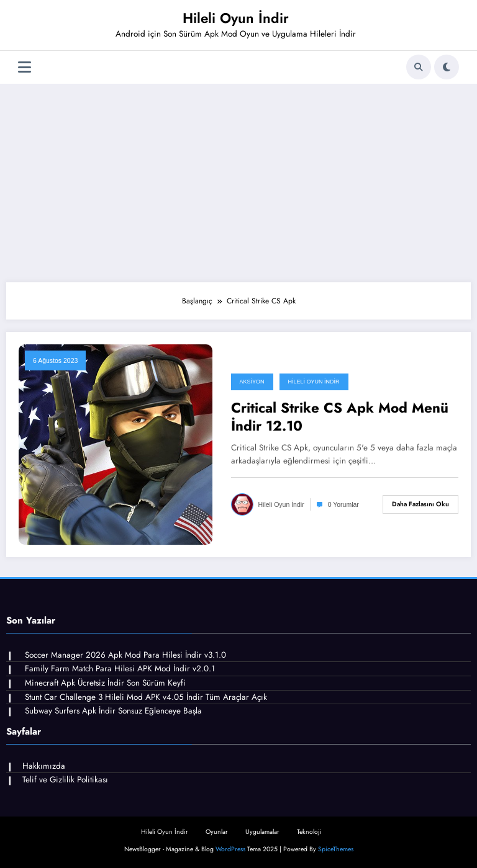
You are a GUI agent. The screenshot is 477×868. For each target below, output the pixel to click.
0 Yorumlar (343, 504)
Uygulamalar (262, 832)
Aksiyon (252, 382)
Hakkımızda (44, 766)
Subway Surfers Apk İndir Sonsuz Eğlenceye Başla (113, 711)
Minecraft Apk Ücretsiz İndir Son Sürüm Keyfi (105, 683)
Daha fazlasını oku (420, 504)
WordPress (230, 849)
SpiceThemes (336, 849)
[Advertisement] (238, 183)
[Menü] (25, 67)
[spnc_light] (447, 67)
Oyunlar (217, 832)
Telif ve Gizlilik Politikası (65, 780)
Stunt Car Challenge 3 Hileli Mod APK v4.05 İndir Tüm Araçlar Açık (146, 697)
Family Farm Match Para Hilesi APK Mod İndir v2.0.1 (120, 669)
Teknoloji (309, 832)
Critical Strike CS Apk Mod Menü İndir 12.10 (340, 417)
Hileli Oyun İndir (236, 18)
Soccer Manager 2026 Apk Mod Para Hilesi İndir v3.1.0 (125, 655)
